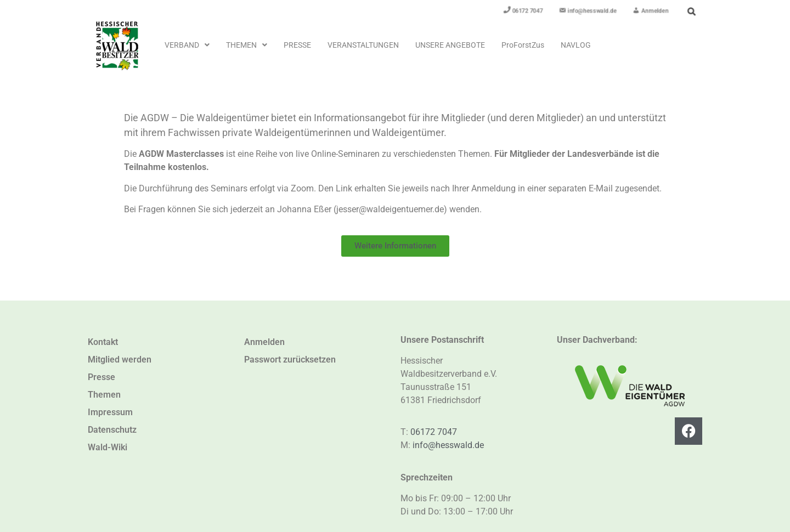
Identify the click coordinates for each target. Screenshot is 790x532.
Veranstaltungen (363, 45)
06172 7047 (434, 432)
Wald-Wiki (108, 447)
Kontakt (103, 342)
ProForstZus (523, 45)
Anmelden (264, 342)
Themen (247, 45)
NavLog (576, 45)
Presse (297, 45)
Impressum (110, 412)
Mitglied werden (120, 360)
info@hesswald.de (448, 445)
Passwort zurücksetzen (290, 360)
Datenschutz (112, 430)
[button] (187, 45)
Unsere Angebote (450, 45)
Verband (187, 45)
